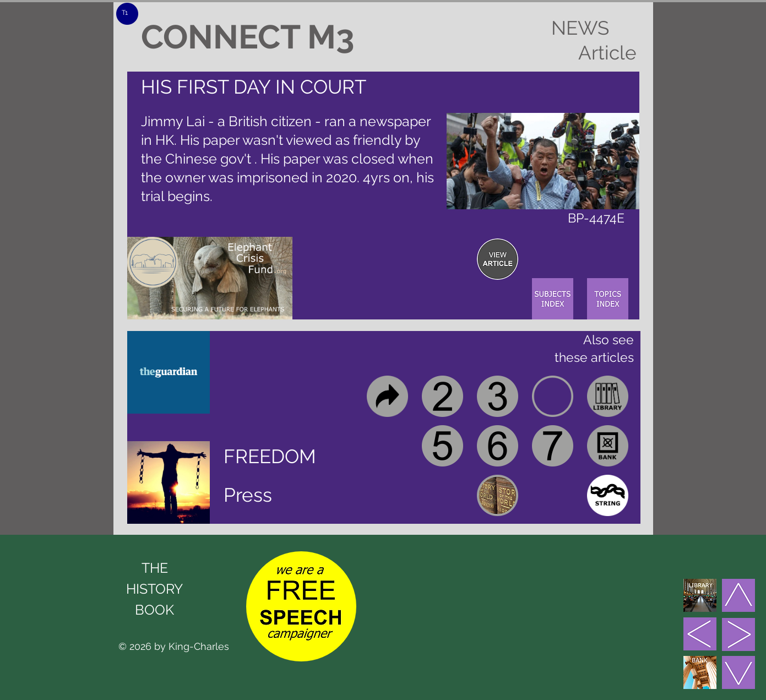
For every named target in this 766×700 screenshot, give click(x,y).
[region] (498, 259)
